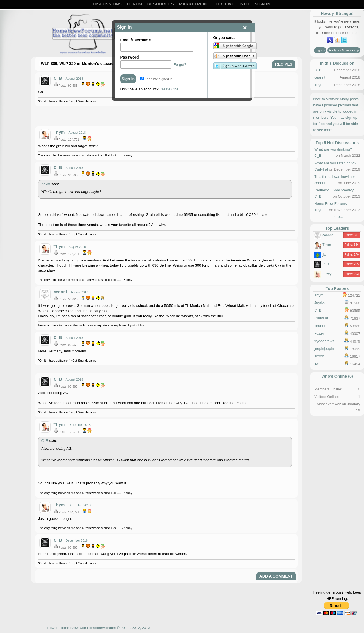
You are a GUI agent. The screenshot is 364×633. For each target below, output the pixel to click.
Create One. (169, 89)
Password (130, 57)
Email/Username (136, 40)
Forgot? (180, 65)
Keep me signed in (156, 79)
